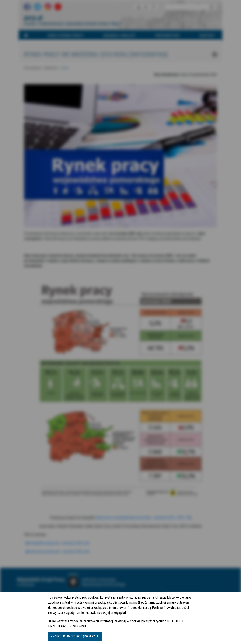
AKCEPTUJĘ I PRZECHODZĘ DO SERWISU (75, 636)
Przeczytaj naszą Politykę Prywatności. (154, 608)
